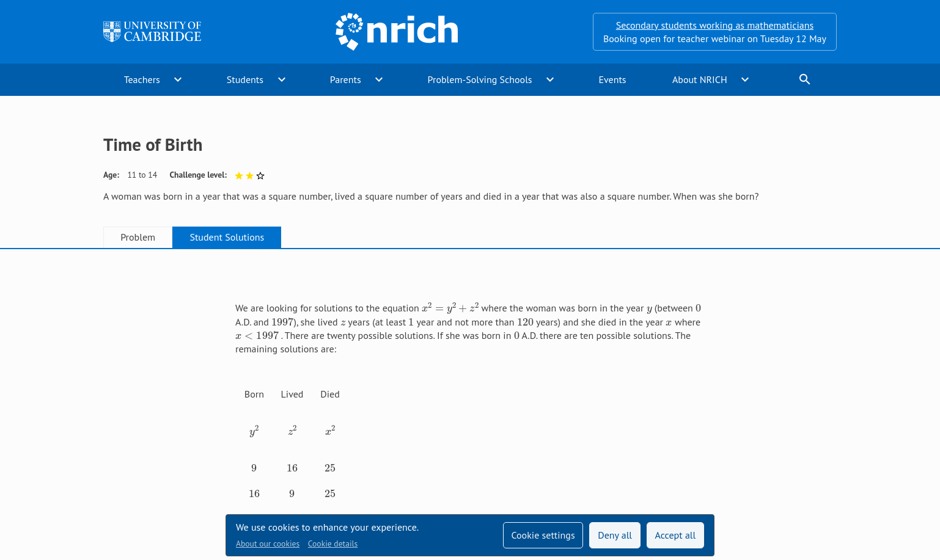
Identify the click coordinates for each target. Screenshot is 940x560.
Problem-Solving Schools (480, 79)
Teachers (142, 79)
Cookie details (333, 544)
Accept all (676, 535)
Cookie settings (543, 535)
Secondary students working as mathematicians (715, 25)
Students (245, 79)
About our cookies (268, 544)
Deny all (615, 535)
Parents (346, 79)
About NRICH (700, 79)
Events (612, 79)
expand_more (178, 79)
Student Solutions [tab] (227, 237)
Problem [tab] (138, 237)
